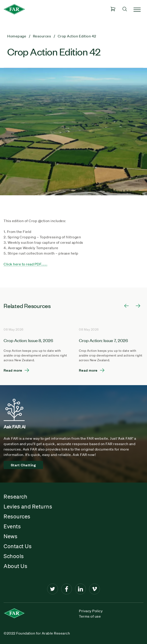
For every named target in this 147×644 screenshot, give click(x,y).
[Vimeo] (94, 589)
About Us (15, 566)
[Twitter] (53, 589)
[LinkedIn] (80, 589)
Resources (17, 516)
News (10, 536)
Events (12, 526)
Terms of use (90, 616)
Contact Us (18, 546)
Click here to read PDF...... (25, 264)
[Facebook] (67, 589)
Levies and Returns (28, 506)
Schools (14, 556)
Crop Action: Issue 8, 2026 (28, 340)
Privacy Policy (91, 611)
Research (15, 497)
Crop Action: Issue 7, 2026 (103, 340)
